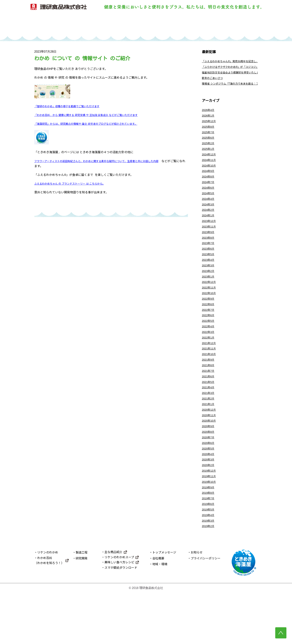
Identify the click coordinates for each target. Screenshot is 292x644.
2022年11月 (210, 312)
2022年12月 (210, 306)
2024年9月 (209, 182)
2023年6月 (209, 269)
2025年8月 (209, 133)
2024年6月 (209, 201)
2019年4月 (209, 565)
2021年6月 (209, 411)
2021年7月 (209, 405)
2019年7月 (209, 546)
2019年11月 (210, 522)
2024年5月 (209, 207)
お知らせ (197, 604)
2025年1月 (209, 158)
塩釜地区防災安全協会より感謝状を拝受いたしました (238, 75)
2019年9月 (209, 534)
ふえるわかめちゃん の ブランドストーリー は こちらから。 (74, 185)
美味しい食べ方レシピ (119, 614)
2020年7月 (209, 479)
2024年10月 (210, 176)
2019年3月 (209, 571)
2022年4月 (209, 355)
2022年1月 (209, 368)
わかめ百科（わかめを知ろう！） (49, 612)
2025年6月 (209, 145)
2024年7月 (209, 195)
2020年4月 (209, 497)
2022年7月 (209, 337)
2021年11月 (210, 380)
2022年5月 (209, 349)
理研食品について (231, 25)
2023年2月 (209, 293)
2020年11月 (210, 454)
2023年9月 (209, 250)
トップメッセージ (164, 604)
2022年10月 (210, 318)
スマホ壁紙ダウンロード (121, 619)
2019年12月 (210, 516)
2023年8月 (209, 256)
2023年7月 (209, 263)
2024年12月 (210, 164)
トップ (61, 25)
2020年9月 (209, 466)
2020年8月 (209, 472)
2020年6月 (209, 485)
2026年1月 (209, 121)
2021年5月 (209, 417)
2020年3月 (209, 503)
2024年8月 (209, 189)
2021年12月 (210, 374)
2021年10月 (210, 386)
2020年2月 (209, 509)
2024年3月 (209, 219)
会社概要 (158, 610)
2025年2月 (209, 152)
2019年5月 (209, 559)
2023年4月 (209, 281)
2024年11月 (210, 170)
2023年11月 (210, 244)
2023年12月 (210, 238)
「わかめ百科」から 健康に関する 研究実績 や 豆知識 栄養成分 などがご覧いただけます (93, 116)
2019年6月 (209, 553)
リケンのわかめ (95, 25)
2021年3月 (209, 429)
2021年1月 (209, 442)
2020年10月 (210, 460)
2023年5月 (209, 275)
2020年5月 (209, 491)
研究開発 (163, 25)
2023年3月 (209, 287)
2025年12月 (210, 127)
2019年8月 (209, 540)
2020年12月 (210, 448)
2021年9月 (209, 392)
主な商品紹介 (113, 603)
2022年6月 (209, 343)
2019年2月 (209, 577)
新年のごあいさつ (214, 81)
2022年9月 (209, 324)
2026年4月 (209, 115)
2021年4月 (209, 423)
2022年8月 (209, 330)
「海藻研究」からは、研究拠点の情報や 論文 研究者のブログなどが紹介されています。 (93, 125)
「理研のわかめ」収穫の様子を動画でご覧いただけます (72, 107)
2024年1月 (209, 232)
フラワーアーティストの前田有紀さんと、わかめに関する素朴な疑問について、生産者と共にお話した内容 (105, 162)
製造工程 (129, 25)
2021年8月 (209, 399)
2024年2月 (209, 226)
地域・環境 (160, 615)
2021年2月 (209, 435)
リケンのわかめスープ (119, 608)
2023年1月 (209, 300)
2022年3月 (209, 361)
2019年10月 (210, 528)
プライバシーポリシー (206, 610)
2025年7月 (209, 139)
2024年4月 (209, 213)
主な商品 (197, 25)
